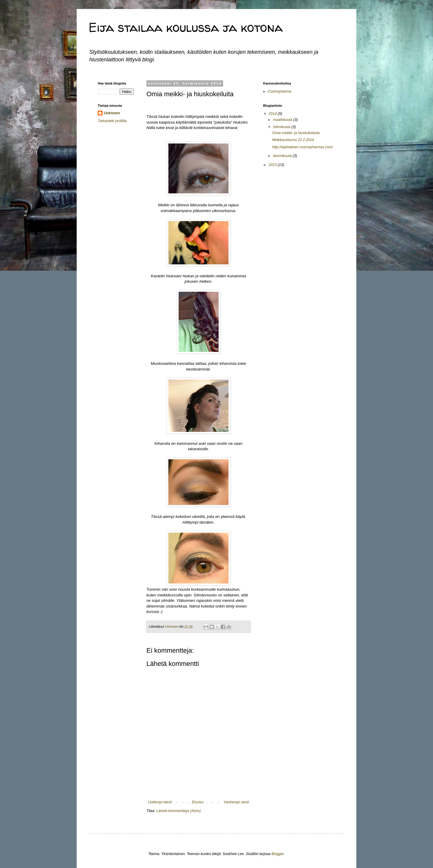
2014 (273, 114)
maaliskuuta (283, 120)
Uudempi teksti (160, 802)
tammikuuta (283, 156)
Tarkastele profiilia (112, 121)
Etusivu (198, 802)
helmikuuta (282, 127)
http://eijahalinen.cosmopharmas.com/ (302, 147)
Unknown (112, 113)
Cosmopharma (279, 91)
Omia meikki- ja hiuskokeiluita (296, 133)
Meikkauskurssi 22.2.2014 (293, 140)
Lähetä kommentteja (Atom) (179, 811)
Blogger (278, 854)
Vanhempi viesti (236, 802)
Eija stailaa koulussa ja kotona (186, 27)
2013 (273, 165)
